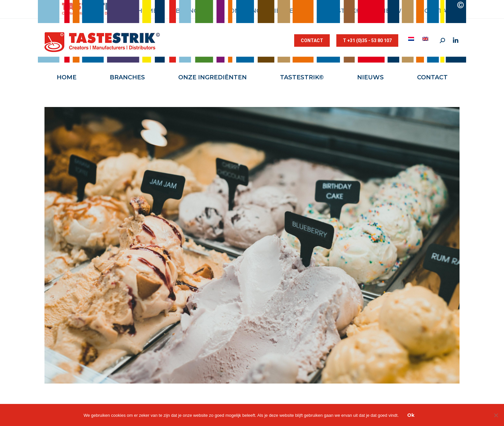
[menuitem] (412, 39)
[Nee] (496, 415)
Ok (411, 415)
